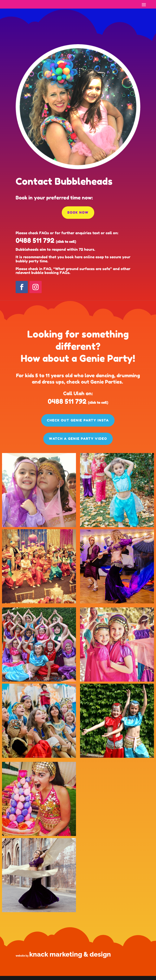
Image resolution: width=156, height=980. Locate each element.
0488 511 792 (35, 240)
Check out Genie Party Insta (78, 420)
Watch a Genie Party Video (78, 439)
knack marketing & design (70, 954)
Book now (78, 212)
